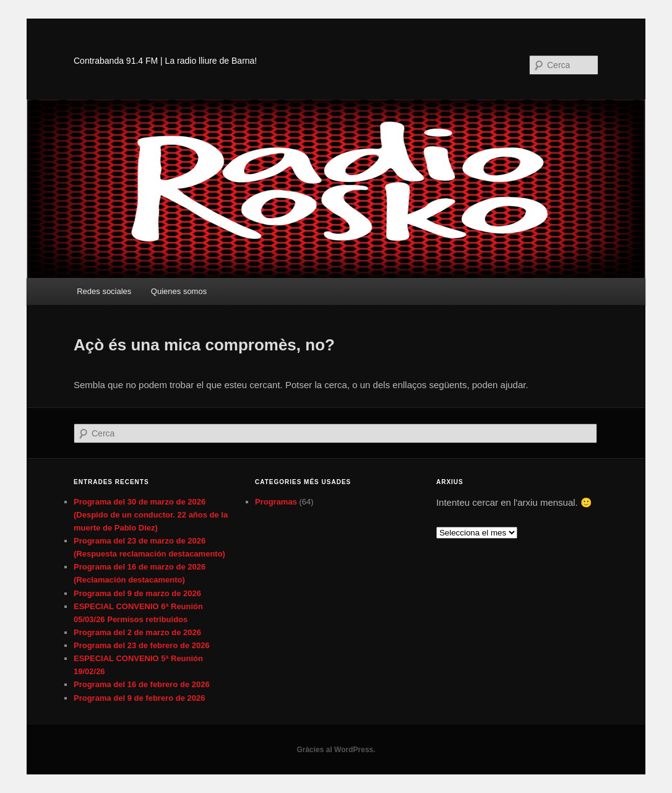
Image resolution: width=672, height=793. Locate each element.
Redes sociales (104, 291)
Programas (276, 502)
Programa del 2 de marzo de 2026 (137, 632)
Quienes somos (179, 291)
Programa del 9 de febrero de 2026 (139, 698)
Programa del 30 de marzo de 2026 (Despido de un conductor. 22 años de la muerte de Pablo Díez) (151, 515)
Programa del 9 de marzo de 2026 (137, 593)
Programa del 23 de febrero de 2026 (142, 645)
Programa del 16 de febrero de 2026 (142, 684)
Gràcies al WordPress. (336, 750)
